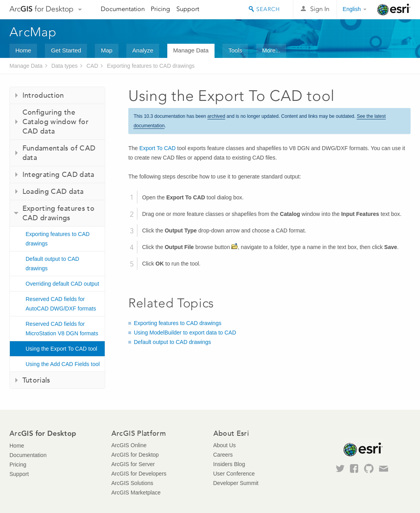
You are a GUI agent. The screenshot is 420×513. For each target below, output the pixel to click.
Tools (235, 50)
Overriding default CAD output (62, 284)
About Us (225, 445)
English (352, 9)
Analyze (143, 50)
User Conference (234, 474)
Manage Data (191, 50)
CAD (93, 66)
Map (106, 50)
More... (271, 50)
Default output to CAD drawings (52, 264)
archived (216, 116)
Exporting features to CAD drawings (151, 66)
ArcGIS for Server (133, 464)
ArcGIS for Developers (139, 474)
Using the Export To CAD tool (61, 349)
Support (188, 9)
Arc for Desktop (42, 9)
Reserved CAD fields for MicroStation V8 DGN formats (62, 329)
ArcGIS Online (129, 445)
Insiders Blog (229, 464)
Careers (223, 455)
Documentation (123, 9)
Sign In (320, 9)
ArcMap (33, 32)
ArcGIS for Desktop (135, 455)
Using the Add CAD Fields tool (63, 364)
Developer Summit (236, 483)
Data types (64, 66)
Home (23, 50)
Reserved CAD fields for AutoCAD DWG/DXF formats (61, 304)
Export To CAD (157, 148)
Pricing (160, 9)
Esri (394, 9)
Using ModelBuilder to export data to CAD (185, 333)
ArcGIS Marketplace (136, 493)
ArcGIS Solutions (132, 483)
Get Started (66, 50)
